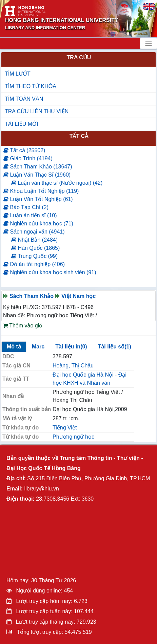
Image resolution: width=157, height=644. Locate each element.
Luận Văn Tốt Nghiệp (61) (38, 199)
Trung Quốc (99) (34, 256)
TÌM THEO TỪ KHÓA (31, 86)
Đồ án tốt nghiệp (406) (34, 264)
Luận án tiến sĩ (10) (30, 215)
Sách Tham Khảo (32, 296)
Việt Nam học (78, 296)
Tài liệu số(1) (115, 347)
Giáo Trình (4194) (28, 158)
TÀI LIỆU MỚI (21, 124)
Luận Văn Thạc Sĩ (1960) (37, 175)
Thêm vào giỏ (23, 326)
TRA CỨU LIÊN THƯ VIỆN (37, 111)
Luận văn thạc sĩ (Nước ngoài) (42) (57, 183)
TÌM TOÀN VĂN (24, 99)
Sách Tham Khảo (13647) (38, 167)
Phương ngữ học (73, 437)
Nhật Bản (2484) (34, 240)
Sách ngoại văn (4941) (34, 232)
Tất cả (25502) (24, 150)
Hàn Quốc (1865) (35, 248)
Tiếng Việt (65, 428)
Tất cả (79, 136)
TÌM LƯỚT (18, 74)
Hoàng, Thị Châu (73, 366)
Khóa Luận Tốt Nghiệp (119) (41, 191)
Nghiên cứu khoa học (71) (38, 224)
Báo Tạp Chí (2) (26, 207)
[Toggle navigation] (149, 43)
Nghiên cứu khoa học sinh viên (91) (50, 272)
